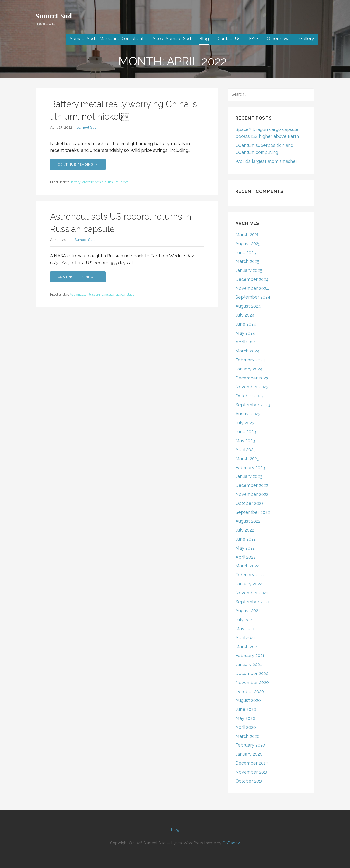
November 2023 (252, 387)
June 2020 (246, 709)
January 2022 (249, 584)
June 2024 (246, 324)
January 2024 (249, 369)
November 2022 (252, 494)
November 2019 (252, 772)
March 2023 (247, 458)
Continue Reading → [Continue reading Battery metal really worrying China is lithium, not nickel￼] (78, 164)
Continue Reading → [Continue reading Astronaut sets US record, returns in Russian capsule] (78, 277)
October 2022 (249, 503)
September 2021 (253, 602)
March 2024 (248, 351)
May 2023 (245, 440)
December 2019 (252, 763)
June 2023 (246, 431)
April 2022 (245, 557)
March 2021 (247, 647)
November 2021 (252, 593)
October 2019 (250, 781)
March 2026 (248, 235)
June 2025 (246, 253)
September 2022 (253, 512)
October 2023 (250, 396)
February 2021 (250, 655)
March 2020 (248, 736)
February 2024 (250, 360)
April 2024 (246, 342)
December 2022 (252, 485)
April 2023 (246, 449)
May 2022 (245, 548)
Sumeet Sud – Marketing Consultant (107, 39)
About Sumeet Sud (171, 39)
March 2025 (247, 261)
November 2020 (252, 682)
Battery (75, 182)
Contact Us (229, 39)
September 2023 (253, 405)
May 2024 (245, 333)
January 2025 (249, 270)
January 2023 (249, 476)
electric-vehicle (94, 182)
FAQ (254, 39)
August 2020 (248, 700)
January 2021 (249, 664)
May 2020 (245, 718)
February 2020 (250, 745)
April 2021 (245, 638)
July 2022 (245, 530)
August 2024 (248, 306)
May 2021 (245, 629)
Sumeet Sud (54, 16)
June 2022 (246, 539)
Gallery (307, 39)
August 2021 (248, 611)
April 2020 (246, 727)
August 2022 (248, 521)
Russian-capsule (101, 295)
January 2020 (249, 754)
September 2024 (253, 297)
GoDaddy (231, 843)
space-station (126, 295)
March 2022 (247, 566)
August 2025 (248, 244)
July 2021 (245, 620)
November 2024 (252, 288)
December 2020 (252, 673)
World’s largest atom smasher (266, 161)
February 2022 (250, 575)
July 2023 (245, 423)
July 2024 (245, 315)
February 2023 (250, 467)
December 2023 (252, 378)
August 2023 (248, 414)
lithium (113, 182)
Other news (279, 39)
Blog (204, 39)
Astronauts (78, 295)
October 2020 (250, 691)
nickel (125, 182)
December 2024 (252, 279)
